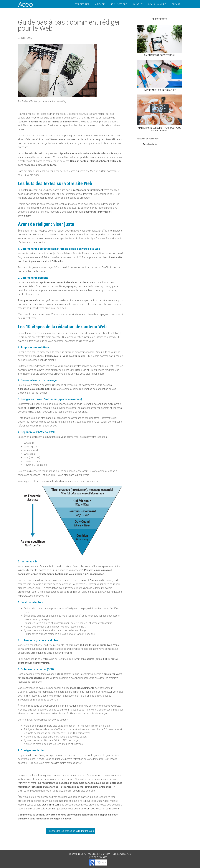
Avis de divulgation (98, 857)
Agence (100, 4)
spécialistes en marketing (47, 805)
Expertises (82, 4)
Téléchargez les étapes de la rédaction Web (71, 831)
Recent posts (159, 19)
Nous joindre (157, 4)
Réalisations (119, 4)
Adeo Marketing (150, 144)
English (177, 4)
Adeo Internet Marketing (99, 854)
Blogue (138, 4)
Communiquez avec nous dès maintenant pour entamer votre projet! (83, 809)
